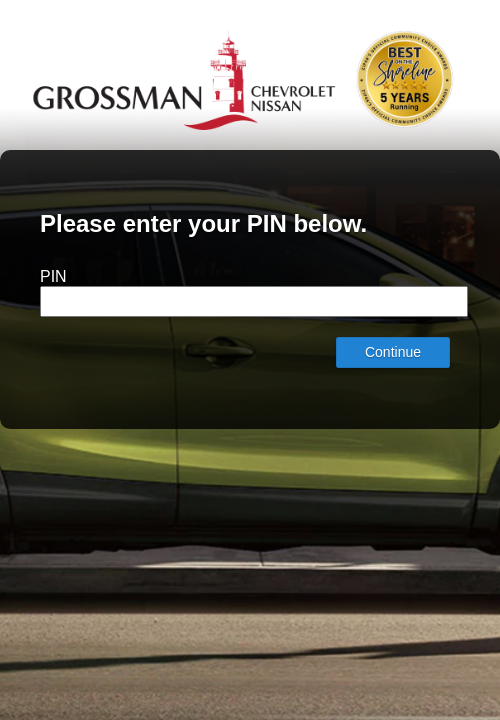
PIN (53, 276)
